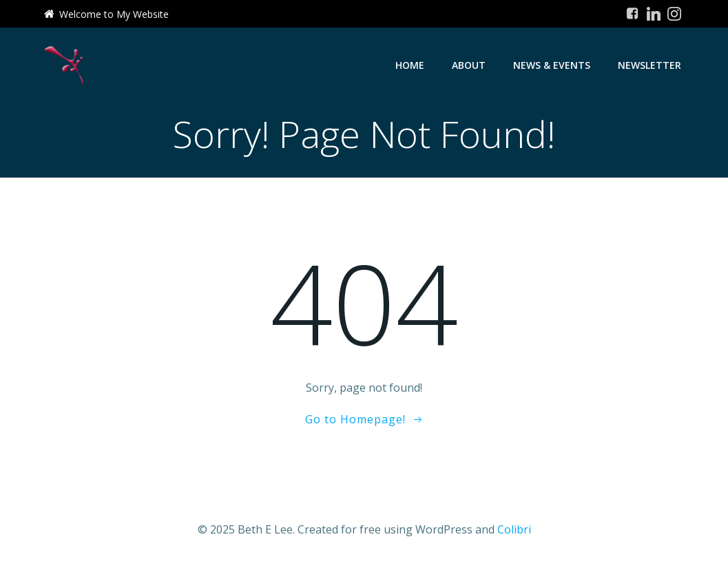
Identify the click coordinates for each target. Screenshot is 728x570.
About (469, 65)
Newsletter (649, 65)
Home (410, 65)
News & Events (552, 65)
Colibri (514, 529)
